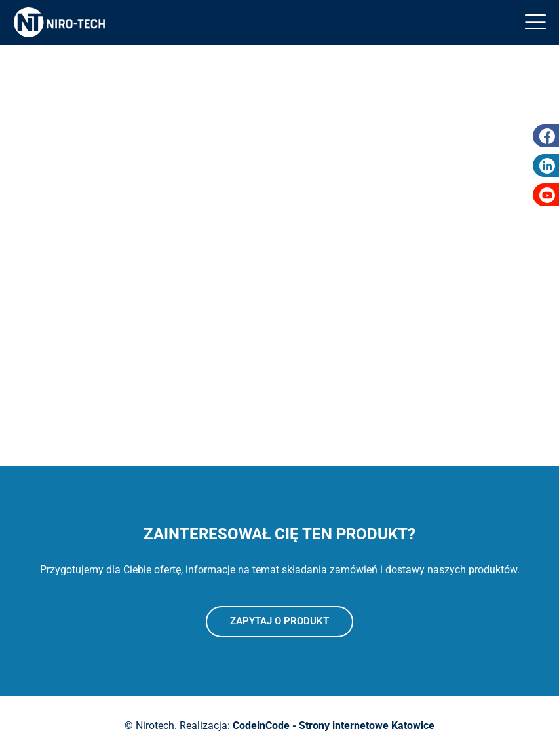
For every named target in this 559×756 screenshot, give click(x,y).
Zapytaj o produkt (279, 621)
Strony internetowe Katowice (367, 726)
